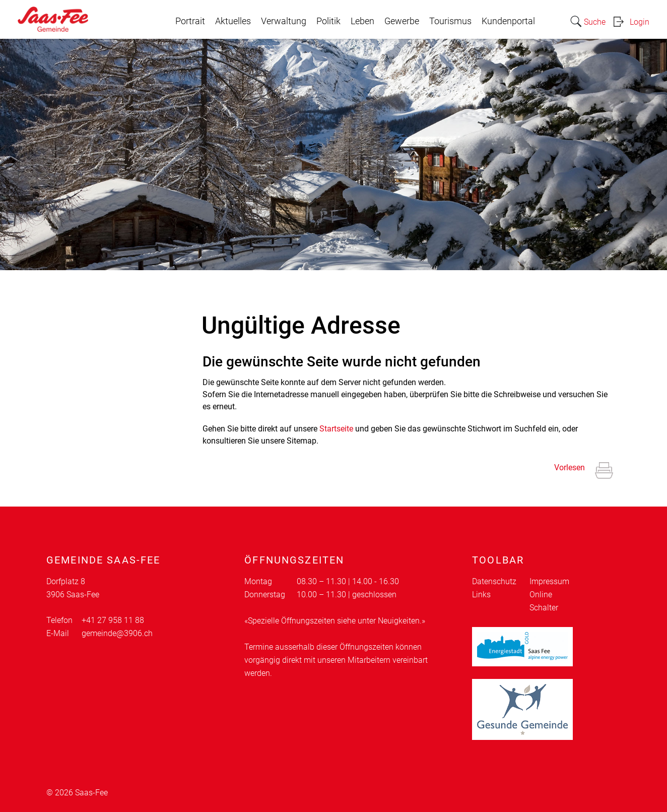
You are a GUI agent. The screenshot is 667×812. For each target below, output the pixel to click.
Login (640, 22)
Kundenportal (508, 21)
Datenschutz (494, 581)
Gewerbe (402, 21)
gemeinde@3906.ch (117, 633)
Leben (362, 21)
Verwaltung (284, 21)
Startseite (336, 429)
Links (481, 595)
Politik (328, 21)
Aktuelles (233, 21)
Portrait (190, 21)
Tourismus (450, 21)
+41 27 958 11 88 (113, 620)
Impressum (549, 581)
